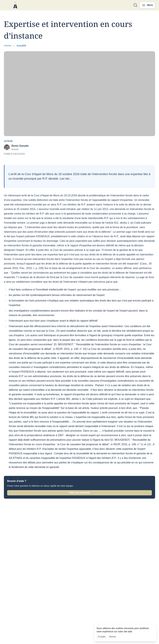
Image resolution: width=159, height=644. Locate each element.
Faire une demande (79, 493)
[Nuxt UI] (15, 5)
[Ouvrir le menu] (147, 5)
